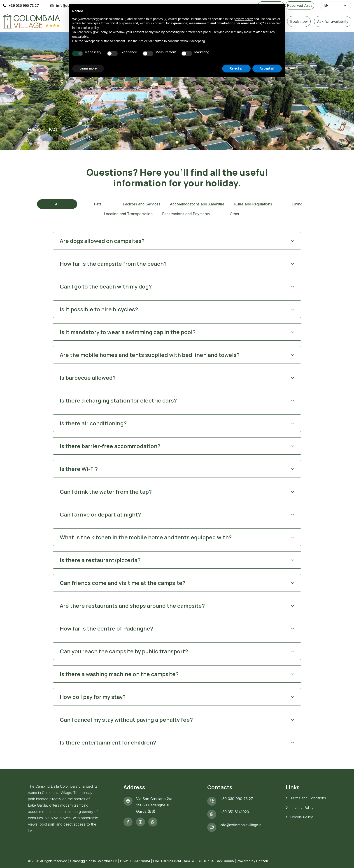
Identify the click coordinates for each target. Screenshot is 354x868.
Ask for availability (333, 21)
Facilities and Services (142, 204)
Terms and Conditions (308, 798)
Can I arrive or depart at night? (100, 514)
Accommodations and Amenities (197, 204)
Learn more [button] (88, 68)
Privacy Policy (302, 807)
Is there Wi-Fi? (79, 469)
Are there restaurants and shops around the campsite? (132, 606)
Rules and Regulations (253, 204)
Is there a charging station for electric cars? (118, 400)
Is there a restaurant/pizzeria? (100, 560)
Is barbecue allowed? (88, 378)
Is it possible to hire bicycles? (99, 309)
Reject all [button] (236, 68)
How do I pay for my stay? (93, 697)
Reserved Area (300, 5)
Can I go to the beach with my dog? (106, 286)
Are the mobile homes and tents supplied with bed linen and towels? (150, 355)
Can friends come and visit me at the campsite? (123, 583)
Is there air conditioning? (93, 423)
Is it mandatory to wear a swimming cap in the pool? (128, 332)
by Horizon (260, 861)
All (57, 204)
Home (34, 130)
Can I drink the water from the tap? (106, 492)
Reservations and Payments (186, 214)
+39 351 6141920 (234, 812)
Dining (297, 204)
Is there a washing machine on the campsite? (119, 674)
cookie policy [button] (90, 28)
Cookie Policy (302, 817)
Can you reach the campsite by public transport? (124, 651)
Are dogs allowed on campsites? (102, 241)
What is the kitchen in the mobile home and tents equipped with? (146, 537)
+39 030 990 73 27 (24, 6)
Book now (299, 21)
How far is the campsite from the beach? (113, 264)
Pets (98, 204)
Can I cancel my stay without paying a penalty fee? (126, 720)
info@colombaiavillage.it (240, 825)
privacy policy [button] (243, 19)
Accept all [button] (267, 68)
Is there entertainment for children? (108, 742)
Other (235, 214)
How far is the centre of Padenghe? (106, 628)
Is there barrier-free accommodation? (110, 446)
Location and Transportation (128, 214)
